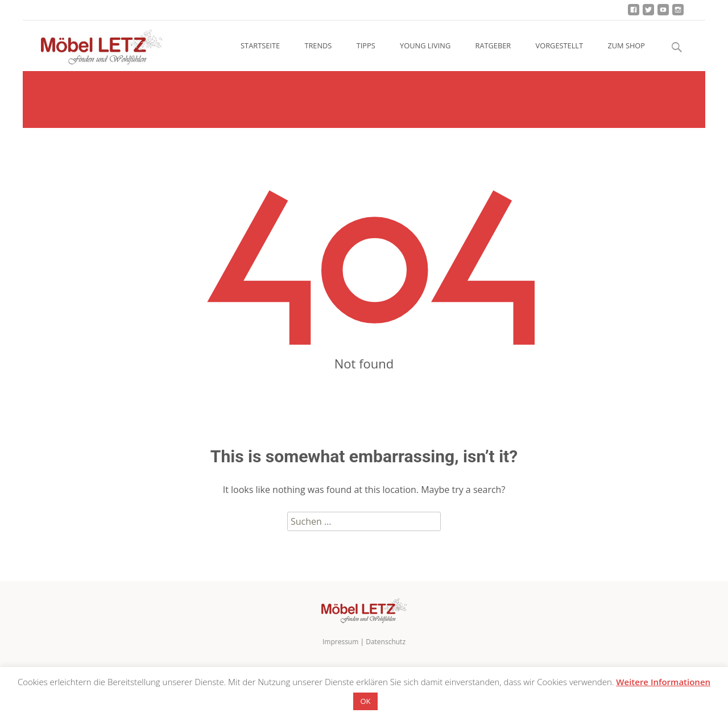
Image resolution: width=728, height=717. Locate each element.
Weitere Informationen (663, 682)
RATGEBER (493, 45)
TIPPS (366, 45)
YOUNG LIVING (425, 45)
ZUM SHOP (626, 45)
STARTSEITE (260, 45)
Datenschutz (386, 642)
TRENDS (318, 45)
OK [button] (365, 701)
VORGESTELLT (559, 45)
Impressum (340, 642)
